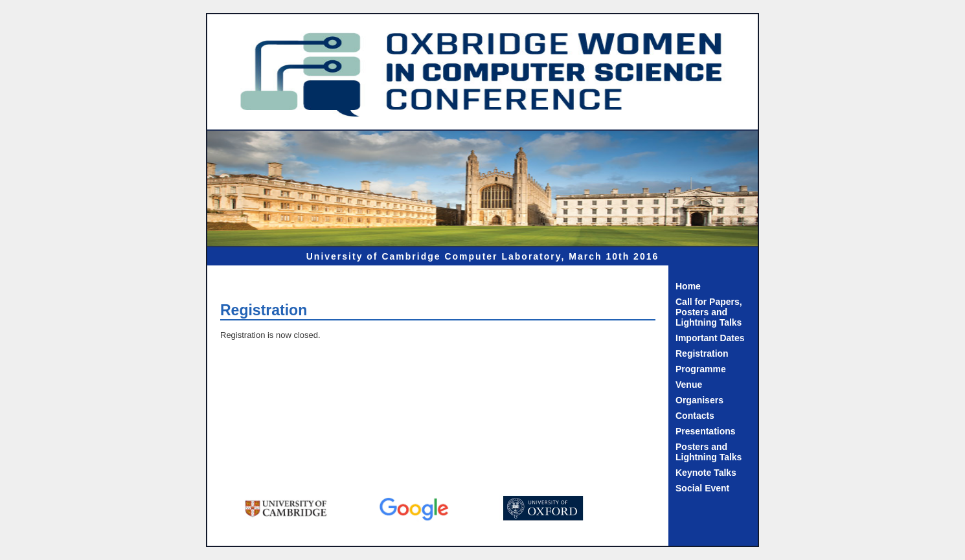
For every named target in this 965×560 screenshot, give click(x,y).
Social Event (702, 488)
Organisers (699, 400)
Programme (701, 369)
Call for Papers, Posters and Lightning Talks (709, 312)
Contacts (695, 416)
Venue (689, 385)
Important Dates (710, 338)
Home (688, 286)
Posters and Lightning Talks (709, 452)
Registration (702, 353)
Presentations (706, 431)
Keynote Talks (706, 473)
